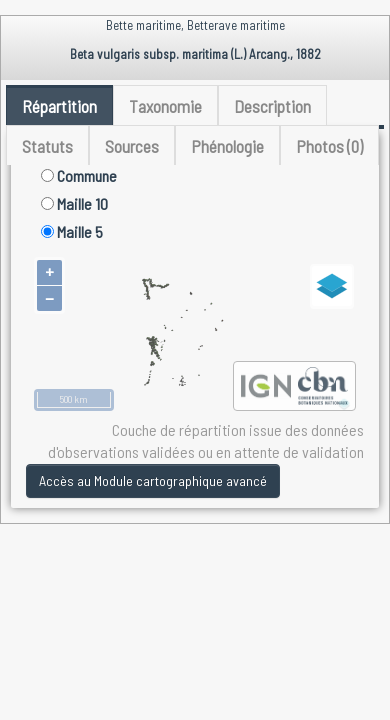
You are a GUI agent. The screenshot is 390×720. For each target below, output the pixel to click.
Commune (79, 175)
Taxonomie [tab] (165, 106)
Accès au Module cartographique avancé (153, 480)
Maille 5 (72, 231)
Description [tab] (272, 106)
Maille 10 (74, 203)
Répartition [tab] (59, 106)
